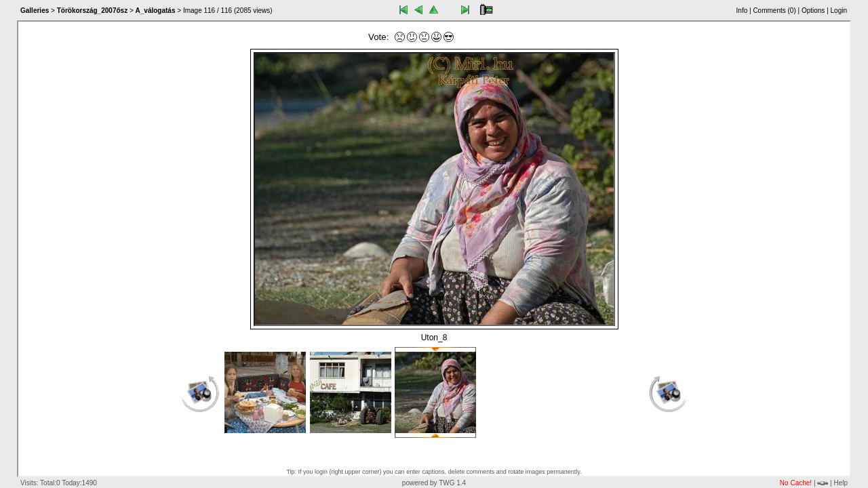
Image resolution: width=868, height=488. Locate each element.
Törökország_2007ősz (93, 11)
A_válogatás (156, 11)
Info (742, 11)
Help (841, 483)
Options (813, 11)
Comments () (774, 11)
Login (839, 11)
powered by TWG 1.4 (434, 483)
